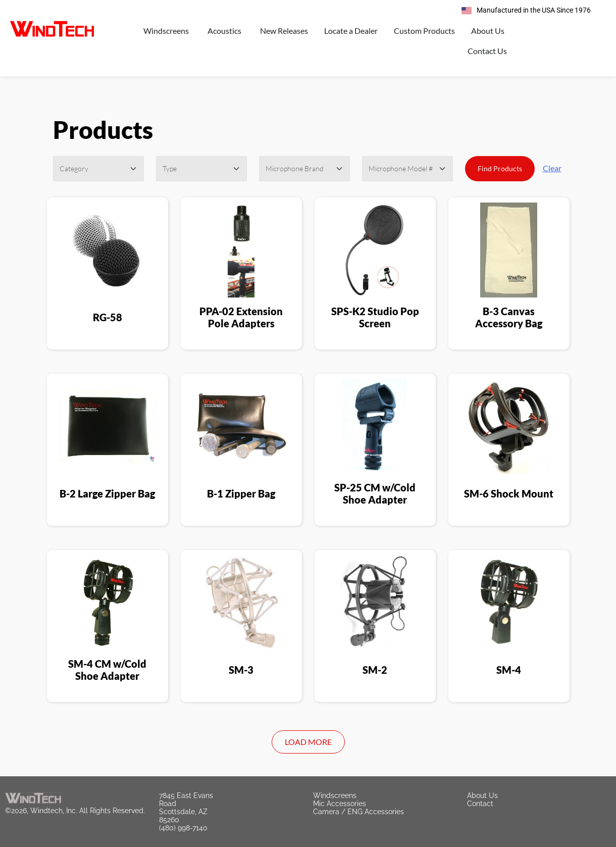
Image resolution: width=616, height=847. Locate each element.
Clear (552, 168)
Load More (308, 742)
